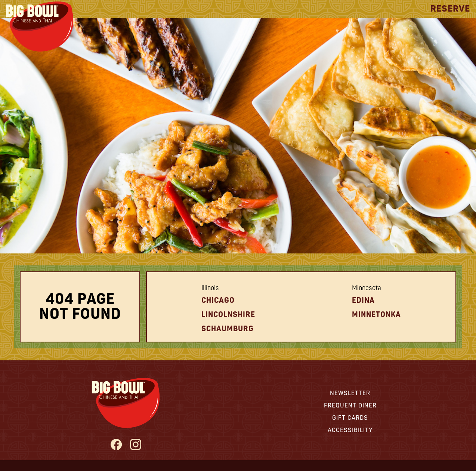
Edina (363, 300)
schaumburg (228, 329)
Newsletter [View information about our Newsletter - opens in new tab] (350, 393)
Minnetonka (376, 315)
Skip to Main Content (0, 0)
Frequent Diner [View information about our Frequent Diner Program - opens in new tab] (350, 406)
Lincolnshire (228, 315)
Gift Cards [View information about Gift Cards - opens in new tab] (350, 418)
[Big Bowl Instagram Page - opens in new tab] (136, 445)
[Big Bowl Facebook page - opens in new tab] (116, 445)
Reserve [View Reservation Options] (450, 9)
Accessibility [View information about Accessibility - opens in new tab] (350, 430)
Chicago (218, 300)
